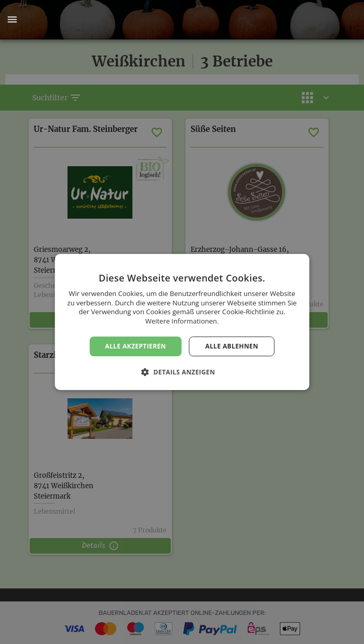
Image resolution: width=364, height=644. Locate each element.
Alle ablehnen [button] (232, 346)
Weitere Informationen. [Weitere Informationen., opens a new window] (182, 321)
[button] (12, 20)
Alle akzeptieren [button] (136, 346)
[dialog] (182, 322)
